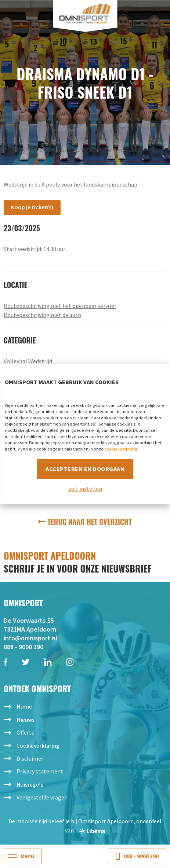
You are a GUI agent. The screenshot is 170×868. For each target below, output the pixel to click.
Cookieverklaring (38, 746)
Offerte (26, 732)
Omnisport (85, 14)
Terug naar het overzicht (85, 522)
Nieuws (26, 720)
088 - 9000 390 (23, 647)
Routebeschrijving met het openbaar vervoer (60, 306)
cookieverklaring (121, 448)
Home (24, 706)
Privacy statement (40, 771)
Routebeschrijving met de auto (42, 315)
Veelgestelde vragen (42, 797)
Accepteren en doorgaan (85, 468)
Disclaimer (30, 758)
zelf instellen (85, 488)
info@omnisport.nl (30, 638)
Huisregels (30, 784)
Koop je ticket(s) (32, 207)
